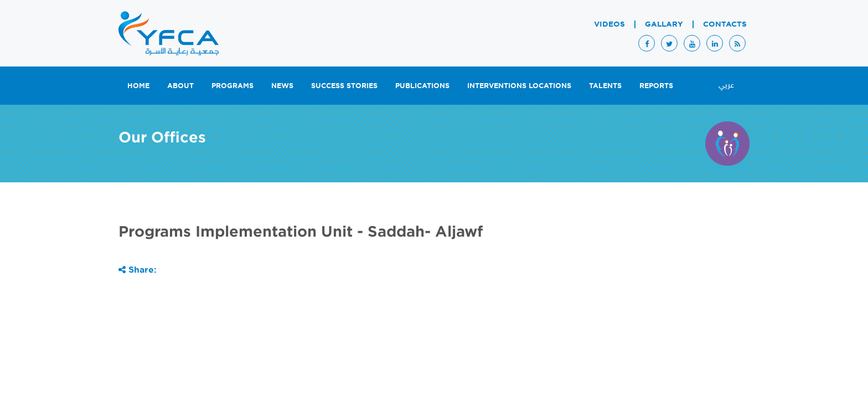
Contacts (725, 24)
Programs (232, 85)
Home (138, 85)
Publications (422, 85)
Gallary (664, 24)
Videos (609, 24)
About (180, 85)
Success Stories (344, 85)
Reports (656, 85)
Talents (605, 85)
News (282, 85)
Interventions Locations (519, 85)
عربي (726, 86)
